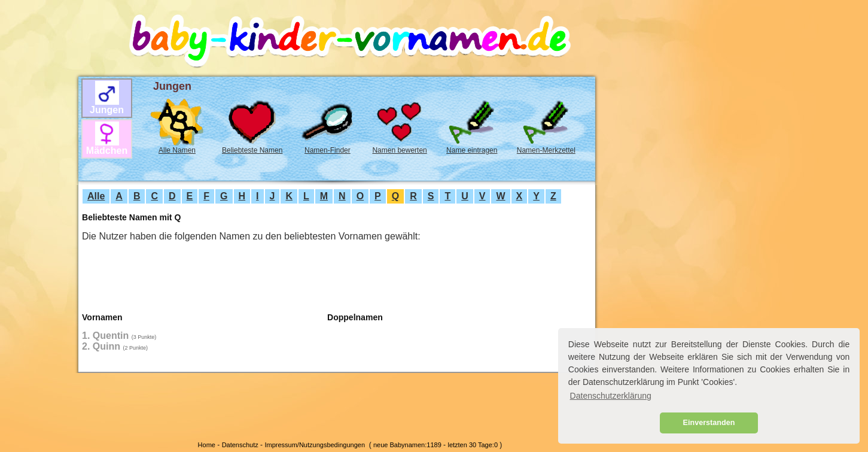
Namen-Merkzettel (546, 150)
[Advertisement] (36, 210)
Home (207, 445)
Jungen (107, 110)
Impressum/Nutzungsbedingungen (315, 445)
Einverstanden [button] (709, 423)
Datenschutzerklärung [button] (611, 396)
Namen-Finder (328, 150)
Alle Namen (177, 150)
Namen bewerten (399, 150)
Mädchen (107, 151)
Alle (96, 196)
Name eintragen (472, 150)
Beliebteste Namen (252, 150)
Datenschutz (240, 445)
